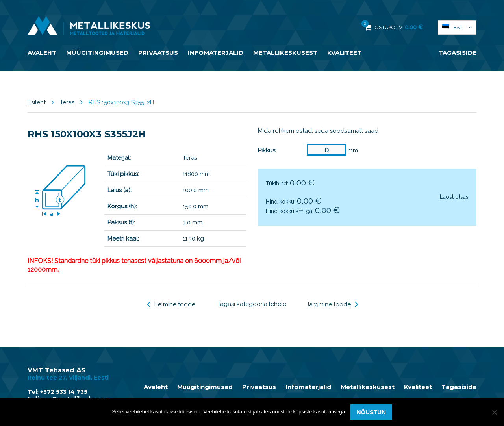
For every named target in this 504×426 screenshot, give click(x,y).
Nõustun (371, 412)
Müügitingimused (97, 53)
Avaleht (42, 53)
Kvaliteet (344, 53)
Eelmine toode (171, 304)
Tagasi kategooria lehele (252, 304)
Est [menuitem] (458, 27)
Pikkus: (267, 150)
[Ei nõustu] (494, 412)
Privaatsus (158, 53)
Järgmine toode (332, 304)
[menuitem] (457, 28)
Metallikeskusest (285, 53)
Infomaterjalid (216, 53)
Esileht (37, 102)
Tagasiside (458, 53)
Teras (67, 102)
